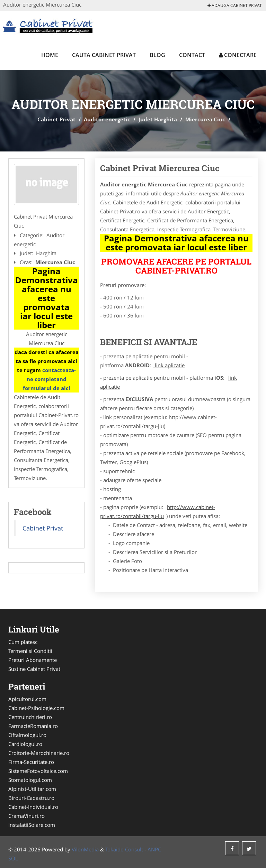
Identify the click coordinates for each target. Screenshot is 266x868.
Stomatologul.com (30, 780)
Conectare (238, 55)
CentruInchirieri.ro (30, 717)
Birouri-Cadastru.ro (31, 798)
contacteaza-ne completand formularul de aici (50, 379)
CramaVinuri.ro (26, 816)
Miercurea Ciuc (205, 119)
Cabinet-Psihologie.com (36, 708)
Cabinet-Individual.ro (33, 807)
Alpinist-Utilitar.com (32, 789)
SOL (13, 858)
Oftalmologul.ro (27, 735)
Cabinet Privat (56, 119)
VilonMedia (85, 849)
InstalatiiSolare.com (32, 825)
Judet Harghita (158, 119)
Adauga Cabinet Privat (235, 5)
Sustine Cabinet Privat (34, 669)
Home (50, 55)
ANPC (154, 849)
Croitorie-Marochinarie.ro (39, 753)
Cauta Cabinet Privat (104, 55)
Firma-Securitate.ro (31, 762)
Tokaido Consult (124, 849)
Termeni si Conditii (30, 651)
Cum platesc (23, 642)
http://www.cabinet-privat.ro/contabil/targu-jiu (158, 511)
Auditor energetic (107, 119)
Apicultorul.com (27, 699)
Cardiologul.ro (25, 744)
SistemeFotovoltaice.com (38, 771)
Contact (192, 55)
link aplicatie (169, 365)
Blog (157, 55)
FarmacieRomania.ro (33, 726)
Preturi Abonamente (33, 660)
